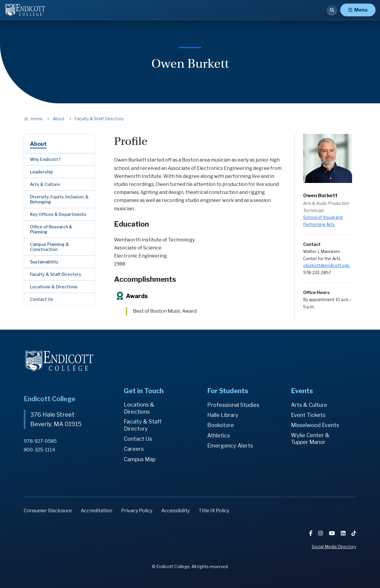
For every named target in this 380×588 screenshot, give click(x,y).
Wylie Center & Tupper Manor (310, 439)
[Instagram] (321, 533)
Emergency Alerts (230, 446)
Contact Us (42, 299)
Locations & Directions (54, 287)
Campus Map (140, 459)
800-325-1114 (39, 450)
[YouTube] (332, 533)
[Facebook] (311, 533)
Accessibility (175, 511)
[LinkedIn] (344, 533)
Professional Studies (233, 405)
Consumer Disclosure (48, 511)
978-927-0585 (40, 441)
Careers (134, 449)
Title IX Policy (214, 511)
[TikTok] (354, 533)
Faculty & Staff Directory (56, 274)
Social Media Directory (334, 547)
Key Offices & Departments (58, 214)
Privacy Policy (137, 511)
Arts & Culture (45, 184)
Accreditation (96, 511)
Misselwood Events (315, 425)
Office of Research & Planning (51, 229)
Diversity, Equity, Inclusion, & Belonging (59, 199)
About (38, 144)
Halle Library (223, 415)
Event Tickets (308, 415)
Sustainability (44, 262)
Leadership (42, 172)
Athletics (218, 436)
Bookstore (221, 425)
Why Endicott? (45, 159)
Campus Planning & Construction (50, 247)
